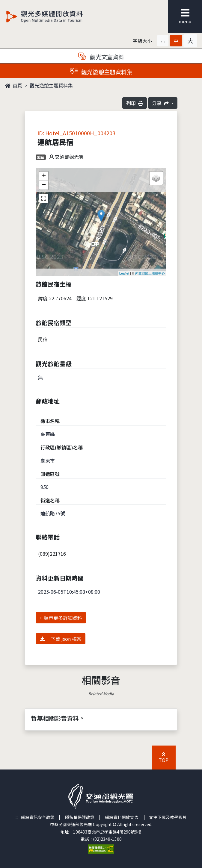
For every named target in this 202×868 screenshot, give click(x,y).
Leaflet (124, 273)
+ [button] (44, 176)
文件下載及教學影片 (168, 817)
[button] (163, 41)
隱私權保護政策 (80, 817)
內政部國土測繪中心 (150, 273)
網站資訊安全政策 (38, 817)
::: (17, 817)
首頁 (13, 85)
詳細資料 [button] (73, 618)
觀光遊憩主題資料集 (51, 85)
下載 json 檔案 (61, 639)
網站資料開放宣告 (122, 817)
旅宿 (41, 157)
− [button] (44, 185)
